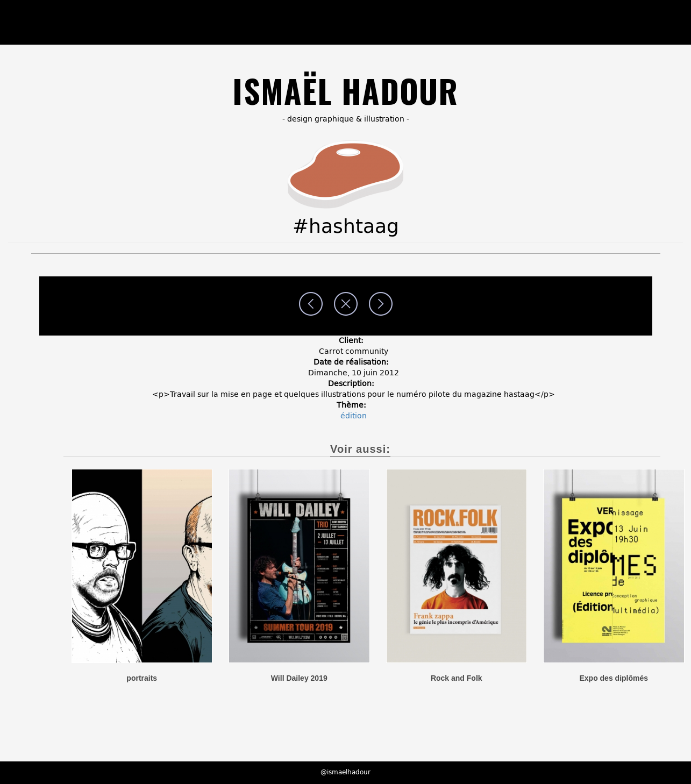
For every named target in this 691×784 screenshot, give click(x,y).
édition (354, 416)
